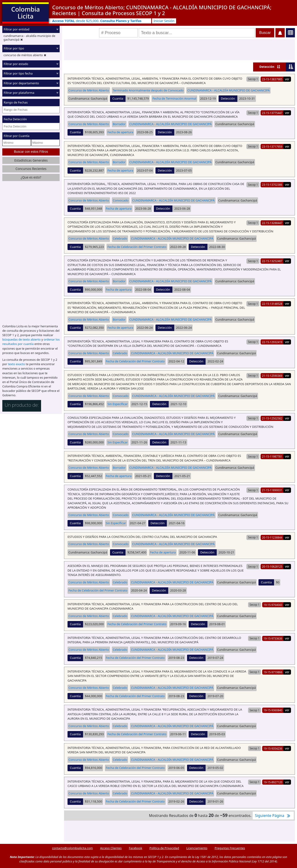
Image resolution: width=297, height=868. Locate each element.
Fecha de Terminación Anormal (174, 98)
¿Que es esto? (31, 177)
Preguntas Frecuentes (230, 848)
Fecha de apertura (120, 132)
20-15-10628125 (272, 566)
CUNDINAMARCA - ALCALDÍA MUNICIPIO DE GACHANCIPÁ (228, 90)
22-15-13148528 (272, 304)
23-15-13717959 (272, 146)
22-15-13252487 (272, 261)
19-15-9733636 (273, 638)
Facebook (135, 848)
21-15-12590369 (272, 376)
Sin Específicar (118, 404)
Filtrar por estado (16, 64)
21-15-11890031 (272, 490)
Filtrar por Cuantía (17, 136)
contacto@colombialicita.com (72, 848)
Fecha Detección (15, 119)
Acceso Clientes (111, 848)
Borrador (119, 124)
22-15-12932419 (272, 342)
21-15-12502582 (272, 418)
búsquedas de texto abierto (21, 339)
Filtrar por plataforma (19, 93)
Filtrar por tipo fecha (18, 73)
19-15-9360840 (273, 710)
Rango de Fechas (16, 102)
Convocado (121, 200)
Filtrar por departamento (21, 83)
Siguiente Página (273, 816)
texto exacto (16, 364)
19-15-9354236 (273, 748)
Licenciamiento (197, 848)
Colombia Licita (25, 13)
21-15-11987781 (272, 456)
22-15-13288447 (272, 223)
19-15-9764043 (273, 605)
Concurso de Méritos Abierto (89, 90)
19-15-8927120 (273, 782)
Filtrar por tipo (14, 48)
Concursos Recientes (31, 169)
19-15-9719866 (273, 672)
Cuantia (118, 98)
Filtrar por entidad (17, 29)
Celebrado (120, 238)
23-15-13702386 (272, 185)
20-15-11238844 (272, 537)
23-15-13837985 (272, 79)
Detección (267, 67)
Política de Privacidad (164, 848)
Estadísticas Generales (31, 160)
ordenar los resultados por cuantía (31, 342)
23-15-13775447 (272, 113)
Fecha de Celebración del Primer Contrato (137, 247)
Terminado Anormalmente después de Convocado (148, 90)
